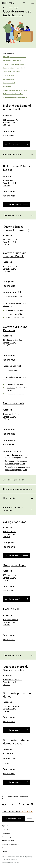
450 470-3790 (9, 547)
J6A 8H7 (6, 186)
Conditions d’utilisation (10, 859)
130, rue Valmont (10, 266)
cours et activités (15, 314)
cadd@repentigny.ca (12, 370)
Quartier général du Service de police (15, 90)
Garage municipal (9, 83)
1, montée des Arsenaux (13, 414)
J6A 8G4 (7, 537)
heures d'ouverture (15, 310)
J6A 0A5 (7, 711)
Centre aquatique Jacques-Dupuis (14, 68)
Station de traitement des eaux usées (15, 98)
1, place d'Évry (9, 181)
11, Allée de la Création (12, 340)
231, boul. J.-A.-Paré (11, 120)
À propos (16, 797)
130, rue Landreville (11, 575)
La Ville (10, 797)
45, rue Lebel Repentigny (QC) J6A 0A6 (10, 758)
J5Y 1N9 (6, 271)
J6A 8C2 (7, 580)
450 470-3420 (9, 196)
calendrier (11, 388)
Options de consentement (10, 862)
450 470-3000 (9, 640)
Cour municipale (8, 75)
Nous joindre (23, 797)
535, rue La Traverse (11, 706)
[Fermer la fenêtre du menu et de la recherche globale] (33, 3)
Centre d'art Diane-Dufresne (12, 72)
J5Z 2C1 (6, 419)
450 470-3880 (9, 774)
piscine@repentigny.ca (12, 296)
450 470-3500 (9, 434)
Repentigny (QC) (10, 123)
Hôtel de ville (7, 87)
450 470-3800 (9, 591)
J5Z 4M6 (7, 125)
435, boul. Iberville (11, 620)
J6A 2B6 (6, 625)
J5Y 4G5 (7, 245)
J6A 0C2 (7, 345)
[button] (18, 154)
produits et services (16, 317)
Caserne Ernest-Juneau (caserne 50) (15, 64)
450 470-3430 (9, 135)
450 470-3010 (9, 360)
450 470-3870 (9, 722)
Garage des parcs (9, 79)
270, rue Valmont (10, 239)
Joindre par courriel (13, 144)
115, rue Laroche (10, 532)
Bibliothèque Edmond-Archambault (15, 57)
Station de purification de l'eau (13, 94)
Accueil (4, 797)
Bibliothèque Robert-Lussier (12, 61)
